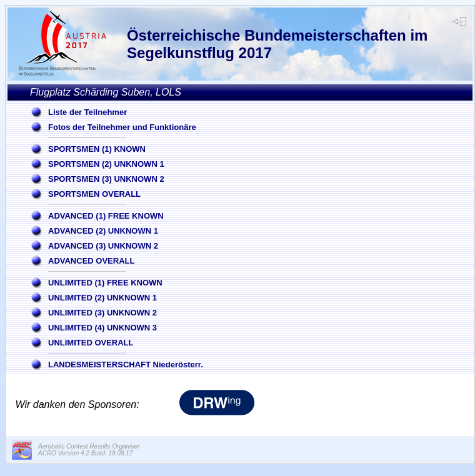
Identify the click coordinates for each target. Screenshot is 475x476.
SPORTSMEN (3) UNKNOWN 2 (106, 179)
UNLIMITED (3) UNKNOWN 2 (102, 313)
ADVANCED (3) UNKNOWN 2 (103, 246)
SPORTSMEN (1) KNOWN (97, 149)
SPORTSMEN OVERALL (94, 194)
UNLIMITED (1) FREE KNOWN (105, 283)
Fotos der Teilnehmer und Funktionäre (122, 127)
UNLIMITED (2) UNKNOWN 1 (102, 298)
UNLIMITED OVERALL (91, 343)
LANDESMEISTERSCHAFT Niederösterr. (126, 364)
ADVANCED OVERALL (91, 261)
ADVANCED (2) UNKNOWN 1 (103, 231)
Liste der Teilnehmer (87, 112)
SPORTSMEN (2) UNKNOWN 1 (106, 164)
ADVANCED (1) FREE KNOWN (106, 216)
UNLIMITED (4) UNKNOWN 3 (102, 328)
